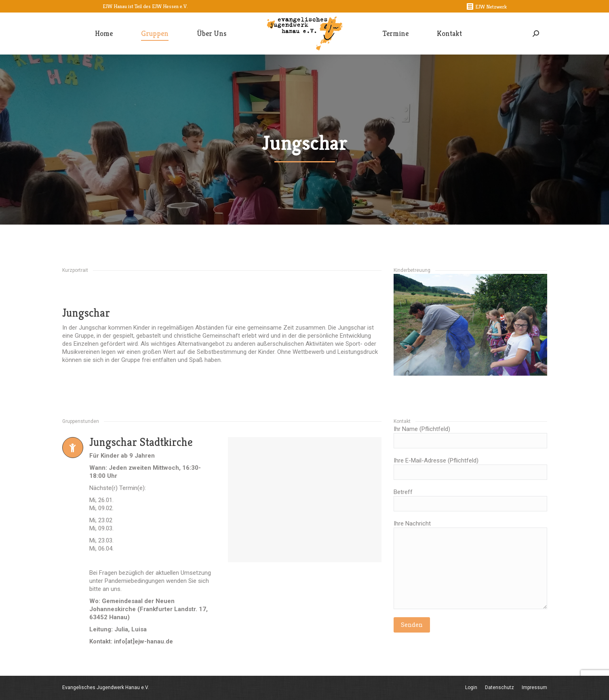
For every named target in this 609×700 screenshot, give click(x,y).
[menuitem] (104, 34)
